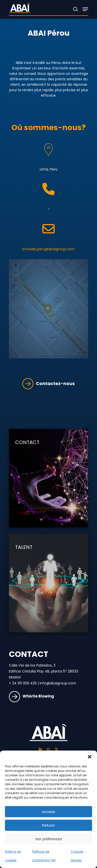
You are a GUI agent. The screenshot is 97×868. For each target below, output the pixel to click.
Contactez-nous (48, 383)
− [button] (16, 273)
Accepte (48, 812)
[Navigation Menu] (85, 9)
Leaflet (44, 356)
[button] (90, 757)
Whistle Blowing (31, 696)
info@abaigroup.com (58, 683)
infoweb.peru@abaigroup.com (48, 249)
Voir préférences (48, 839)
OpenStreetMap (62, 356)
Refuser (49, 825)
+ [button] (16, 266)
